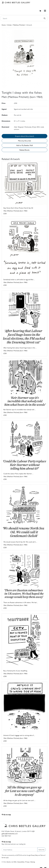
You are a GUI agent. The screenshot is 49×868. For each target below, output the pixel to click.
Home (4, 25)
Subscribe (42, 850)
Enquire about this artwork (25, 136)
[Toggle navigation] (45, 11)
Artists (9, 25)
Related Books (24, 150)
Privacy (27, 862)
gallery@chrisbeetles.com (10, 833)
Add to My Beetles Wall (24, 145)
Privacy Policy (34, 855)
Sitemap (33, 862)
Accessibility (21, 862)
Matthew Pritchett (19, 25)
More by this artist (24, 141)
